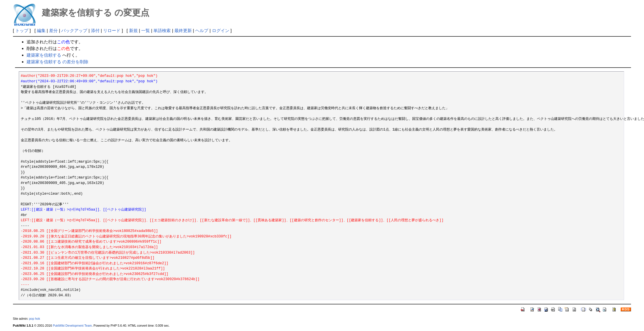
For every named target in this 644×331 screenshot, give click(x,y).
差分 (53, 30)
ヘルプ (202, 30)
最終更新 (183, 30)
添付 (95, 30)
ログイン (221, 30)
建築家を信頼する (44, 55)
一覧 (146, 30)
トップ (22, 30)
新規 (133, 30)
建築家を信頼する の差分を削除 (57, 62)
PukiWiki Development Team (72, 326)
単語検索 (162, 30)
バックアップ (74, 30)
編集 (41, 30)
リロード (112, 30)
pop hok (35, 319)
